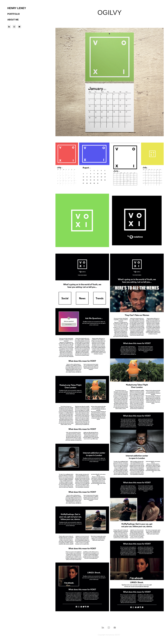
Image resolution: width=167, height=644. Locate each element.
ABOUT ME (13, 20)
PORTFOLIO (14, 14)
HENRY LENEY (17, 8)
